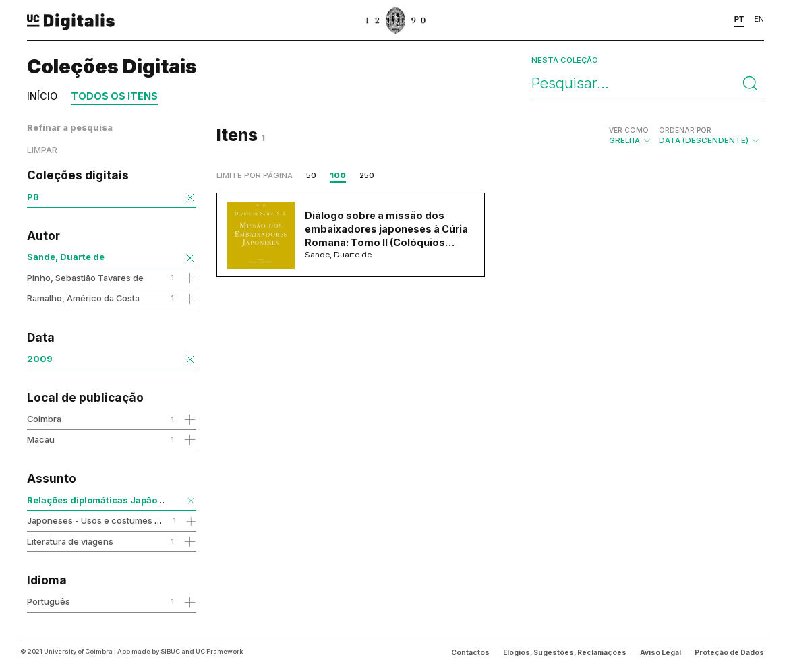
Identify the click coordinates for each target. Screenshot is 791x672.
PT (739, 19)
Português (49, 601)
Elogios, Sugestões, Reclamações (565, 652)
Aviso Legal (661, 652)
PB (33, 197)
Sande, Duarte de (66, 257)
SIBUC (170, 651)
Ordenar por (685, 130)
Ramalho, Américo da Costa (83, 298)
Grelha (631, 135)
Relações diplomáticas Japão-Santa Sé (114, 500)
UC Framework (219, 651)
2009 (40, 359)
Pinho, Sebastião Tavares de (85, 278)
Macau (41, 439)
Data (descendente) (710, 135)
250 (367, 175)
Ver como (629, 130)
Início (42, 96)
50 (311, 175)
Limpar (42, 150)
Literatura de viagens (70, 541)
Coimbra (44, 419)
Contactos (470, 652)
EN (759, 19)
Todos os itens (114, 96)
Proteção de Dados (729, 652)
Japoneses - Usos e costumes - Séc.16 (107, 520)
